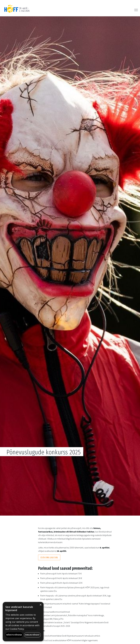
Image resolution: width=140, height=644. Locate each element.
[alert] (23, 622)
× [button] (40, 605)
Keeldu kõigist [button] (33, 635)
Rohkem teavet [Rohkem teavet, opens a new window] (31, 629)
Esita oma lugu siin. (49, 558)
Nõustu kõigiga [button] (14, 635)
